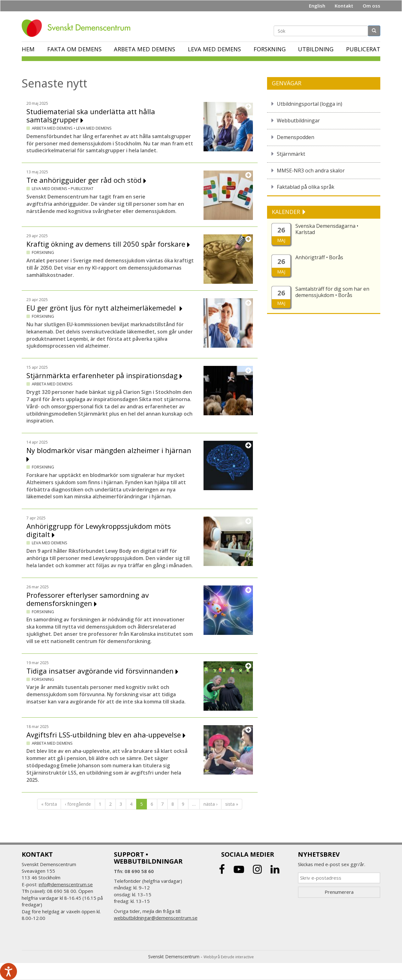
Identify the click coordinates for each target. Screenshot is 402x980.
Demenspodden (296, 137)
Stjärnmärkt (291, 154)
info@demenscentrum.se (66, 884)
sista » (232, 804)
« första (49, 804)
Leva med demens (214, 49)
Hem (28, 49)
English (317, 6)
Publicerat (363, 49)
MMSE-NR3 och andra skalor (311, 171)
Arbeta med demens (145, 49)
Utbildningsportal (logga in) (310, 104)
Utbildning (316, 49)
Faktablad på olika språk (306, 187)
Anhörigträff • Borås (319, 257)
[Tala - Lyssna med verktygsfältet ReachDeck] (8, 972)
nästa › (210, 804)
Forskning (270, 49)
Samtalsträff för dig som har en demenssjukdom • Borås (332, 292)
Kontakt (344, 6)
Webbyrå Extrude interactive (229, 957)
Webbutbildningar (298, 120)
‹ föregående (78, 804)
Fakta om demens (74, 49)
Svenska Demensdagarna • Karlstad (327, 229)
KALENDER (287, 212)
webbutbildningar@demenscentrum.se (156, 918)
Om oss (371, 6)
